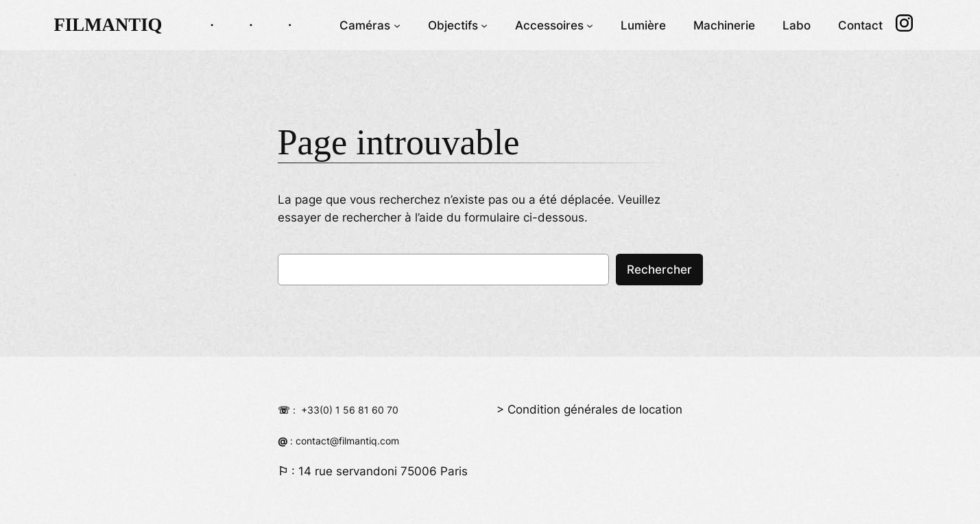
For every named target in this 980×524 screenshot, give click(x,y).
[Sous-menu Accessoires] (590, 25)
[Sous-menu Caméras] (397, 25)
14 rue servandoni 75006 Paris (383, 471)
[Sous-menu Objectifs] (484, 25)
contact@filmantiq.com (347, 441)
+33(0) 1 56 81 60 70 (350, 410)
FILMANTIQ (108, 25)
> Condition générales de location (589, 409)
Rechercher (659, 270)
